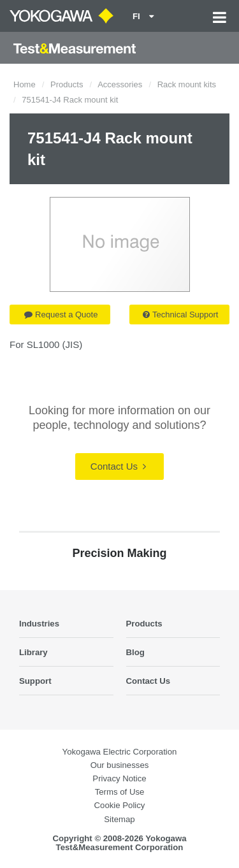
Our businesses (120, 765)
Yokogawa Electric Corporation (120, 752)
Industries (39, 624)
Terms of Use (120, 792)
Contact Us (118, 466)
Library (33, 652)
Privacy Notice (119, 778)
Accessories (120, 84)
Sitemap (119, 819)
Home (25, 84)
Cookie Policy (120, 805)
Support (35, 681)
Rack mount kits (187, 84)
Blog (135, 652)
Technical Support (180, 315)
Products (67, 84)
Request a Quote (61, 315)
